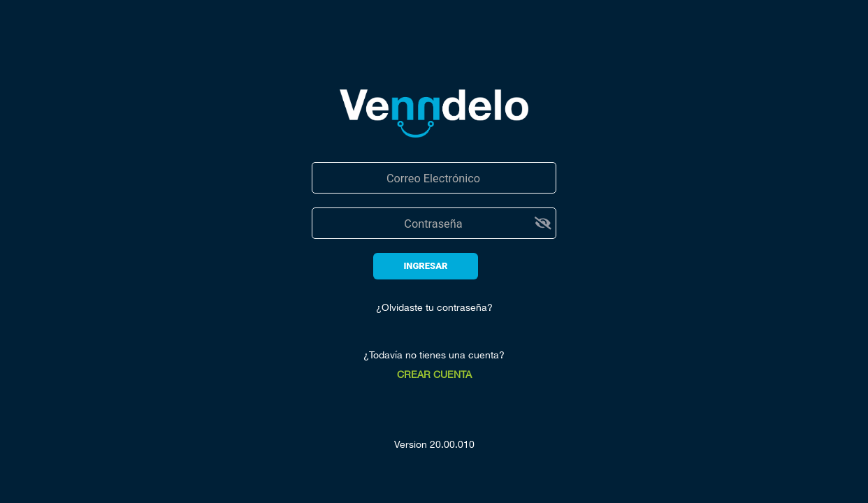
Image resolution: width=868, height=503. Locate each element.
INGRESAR (425, 266)
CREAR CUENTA (434, 374)
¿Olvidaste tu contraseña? (434, 307)
